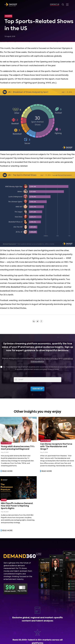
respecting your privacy (46, 359)
